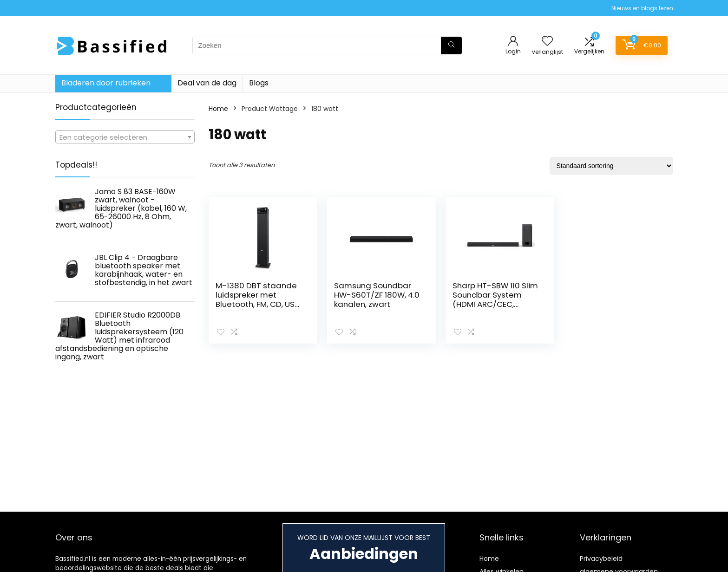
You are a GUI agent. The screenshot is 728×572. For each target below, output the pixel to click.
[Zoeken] (451, 45)
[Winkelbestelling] (611, 166)
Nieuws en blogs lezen (642, 8)
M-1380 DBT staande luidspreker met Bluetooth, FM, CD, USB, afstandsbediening (258, 299)
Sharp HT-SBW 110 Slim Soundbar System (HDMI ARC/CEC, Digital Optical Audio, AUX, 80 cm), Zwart (495, 304)
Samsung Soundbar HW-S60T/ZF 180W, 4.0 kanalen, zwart (377, 295)
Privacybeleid (601, 559)
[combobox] (125, 137)
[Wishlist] (547, 42)
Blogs (259, 83)
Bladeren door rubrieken (106, 83)
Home (218, 109)
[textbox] (125, 137)
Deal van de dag (207, 83)
